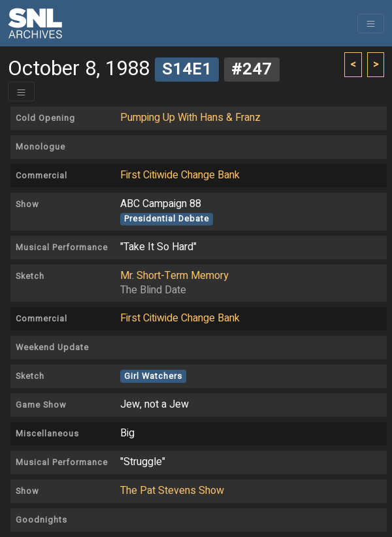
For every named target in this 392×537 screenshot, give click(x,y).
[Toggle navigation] (371, 24)
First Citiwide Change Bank (180, 175)
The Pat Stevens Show (172, 491)
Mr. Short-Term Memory (174, 276)
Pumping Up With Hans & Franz (190, 118)
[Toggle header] (21, 91)
